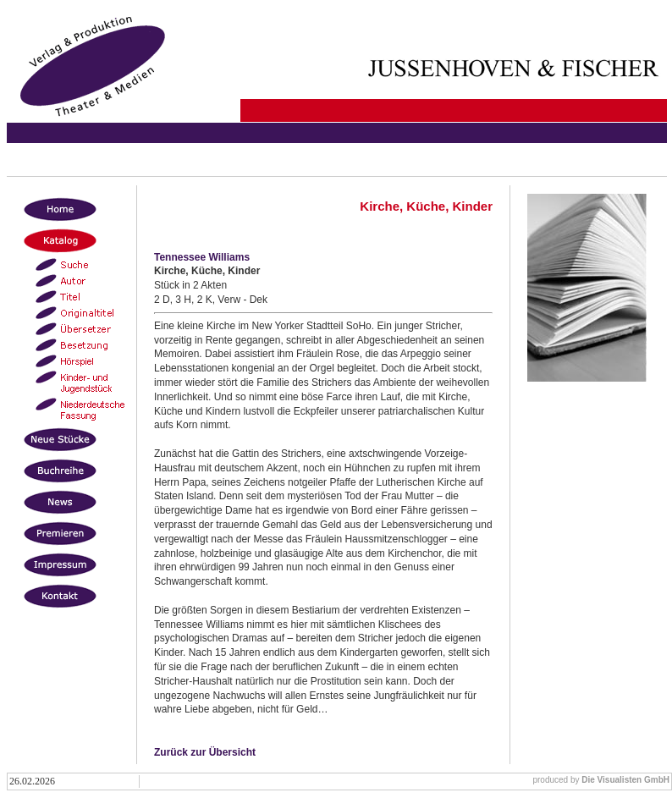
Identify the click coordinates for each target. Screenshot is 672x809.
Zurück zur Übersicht (205, 752)
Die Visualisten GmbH (625, 780)
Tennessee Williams (202, 257)
